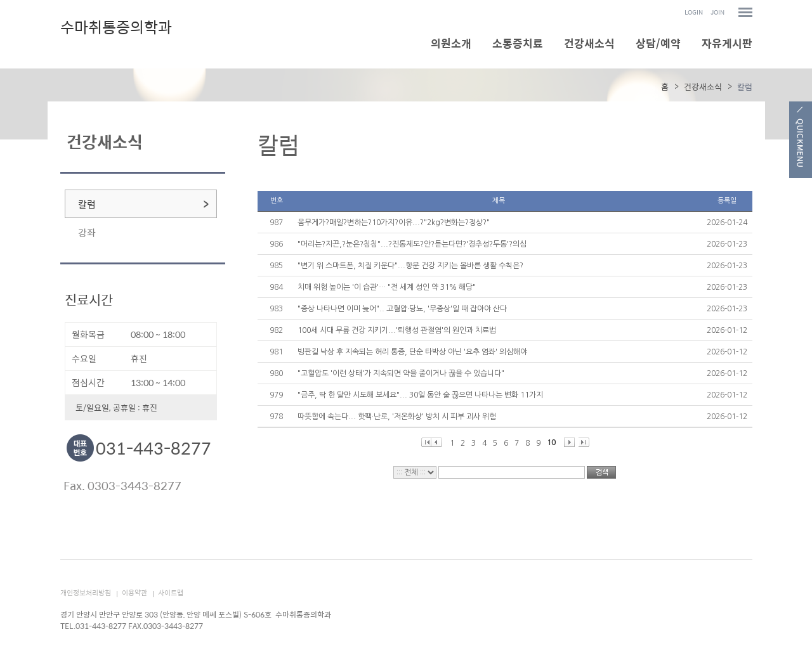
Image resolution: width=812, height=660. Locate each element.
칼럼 (87, 204)
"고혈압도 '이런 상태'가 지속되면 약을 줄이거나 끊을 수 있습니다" (401, 373)
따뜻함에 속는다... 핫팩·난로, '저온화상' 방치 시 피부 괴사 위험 (397, 417)
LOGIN (694, 12)
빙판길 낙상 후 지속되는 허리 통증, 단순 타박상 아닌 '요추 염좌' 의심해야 (412, 352)
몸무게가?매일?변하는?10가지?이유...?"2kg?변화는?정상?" (394, 223)
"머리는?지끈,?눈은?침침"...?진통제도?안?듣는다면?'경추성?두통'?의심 (412, 244)
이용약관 (134, 592)
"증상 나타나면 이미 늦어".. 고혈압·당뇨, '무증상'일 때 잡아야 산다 (402, 309)
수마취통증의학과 (116, 29)
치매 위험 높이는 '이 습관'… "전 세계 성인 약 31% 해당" (387, 287)
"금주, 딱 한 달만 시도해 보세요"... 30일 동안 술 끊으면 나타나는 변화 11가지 (420, 395)
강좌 (87, 232)
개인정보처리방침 (86, 592)
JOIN (717, 12)
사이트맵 (171, 592)
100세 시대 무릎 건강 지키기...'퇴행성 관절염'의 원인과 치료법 (397, 330)
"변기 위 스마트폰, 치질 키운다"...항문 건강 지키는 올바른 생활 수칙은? (410, 266)
